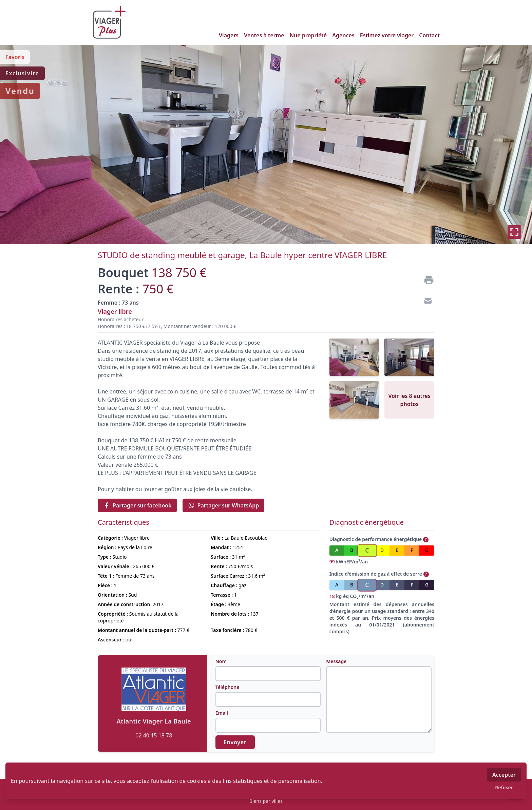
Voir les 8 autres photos (409, 400)
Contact (429, 35)
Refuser (504, 787)
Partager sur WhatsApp (224, 505)
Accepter (504, 775)
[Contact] (426, 302)
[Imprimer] (426, 280)
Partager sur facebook (137, 505)
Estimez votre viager (387, 35)
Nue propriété (308, 35)
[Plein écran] (514, 232)
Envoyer (235, 742)
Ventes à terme (264, 35)
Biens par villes (266, 801)
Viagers (229, 35)
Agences (343, 35)
